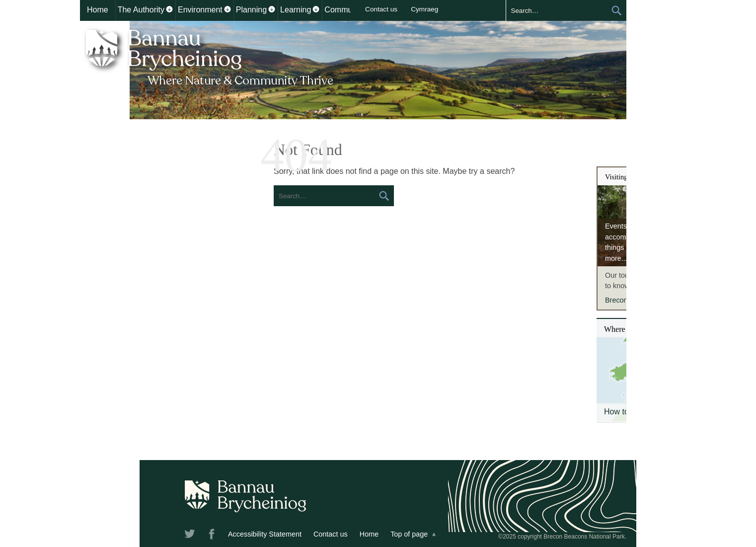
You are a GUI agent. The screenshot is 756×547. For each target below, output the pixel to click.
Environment (200, 10)
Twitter (191, 536)
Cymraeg (424, 9)
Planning (251, 10)
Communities (347, 10)
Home (98, 10)
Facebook (213, 536)
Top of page (409, 534)
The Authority (141, 10)
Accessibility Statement (265, 534)
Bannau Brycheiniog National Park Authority (210, 56)
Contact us (381, 9)
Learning (296, 10)
